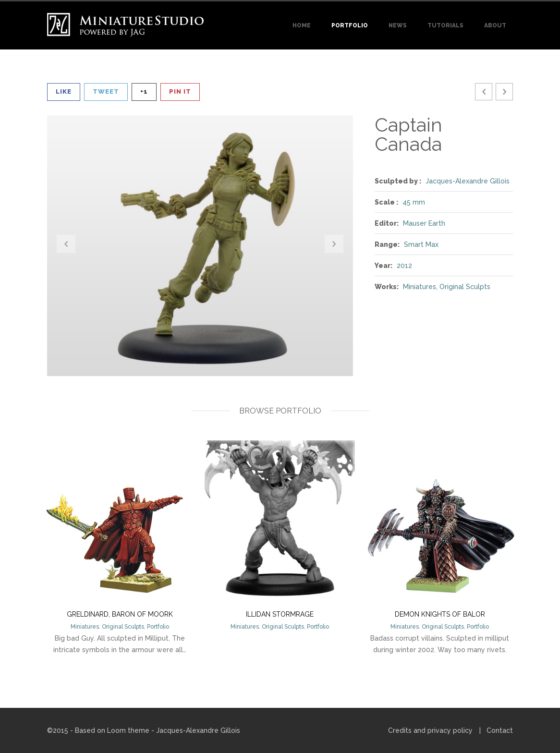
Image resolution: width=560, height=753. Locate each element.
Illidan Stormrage (280, 614)
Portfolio (350, 25)
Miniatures (420, 287)
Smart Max (421, 244)
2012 (404, 266)
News (398, 25)
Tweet (106, 91)
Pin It (180, 91)
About (495, 25)
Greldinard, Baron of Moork (120, 614)
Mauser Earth (424, 223)
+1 (144, 91)
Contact (500, 730)
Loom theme (128, 730)
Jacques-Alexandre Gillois (468, 181)
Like (64, 91)
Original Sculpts (465, 287)
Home (302, 25)
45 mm (414, 202)
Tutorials (445, 25)
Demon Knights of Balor (440, 614)
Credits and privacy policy (430, 730)
